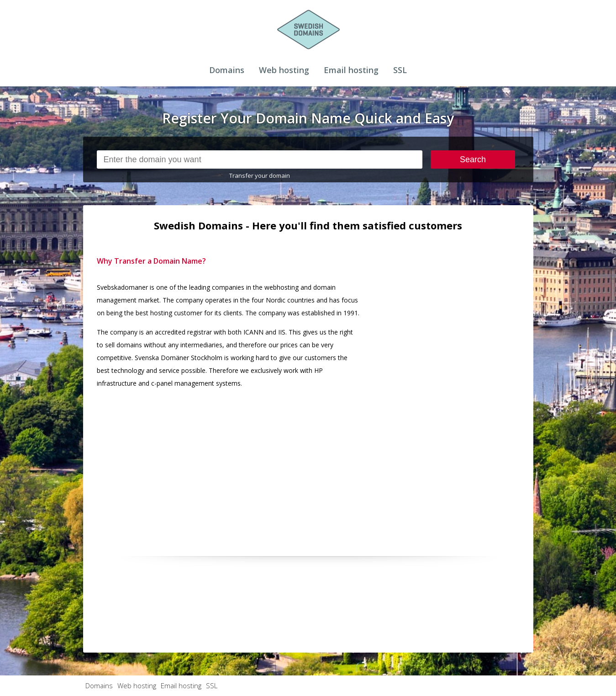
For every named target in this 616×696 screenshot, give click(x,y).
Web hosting (284, 70)
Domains (227, 70)
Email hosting (351, 70)
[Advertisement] (451, 392)
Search (473, 159)
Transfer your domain (260, 175)
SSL (400, 70)
